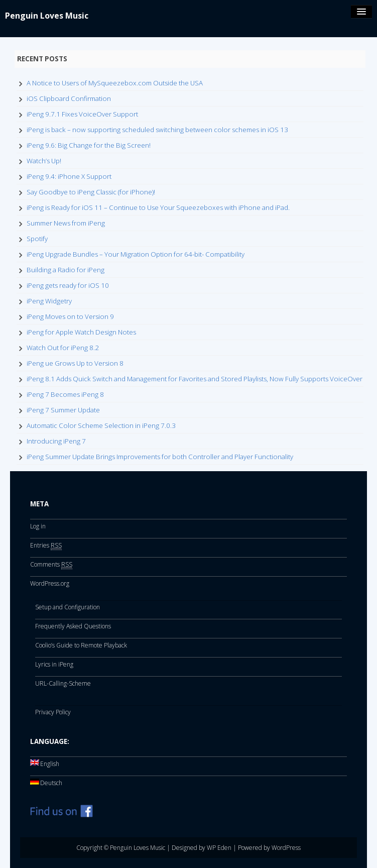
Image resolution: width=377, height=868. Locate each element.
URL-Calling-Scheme (63, 683)
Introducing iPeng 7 (56, 441)
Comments (51, 565)
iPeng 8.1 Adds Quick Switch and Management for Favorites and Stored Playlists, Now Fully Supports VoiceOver (195, 379)
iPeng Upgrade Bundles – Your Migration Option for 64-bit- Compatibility (136, 254)
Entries (46, 546)
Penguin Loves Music (47, 16)
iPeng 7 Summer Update (63, 410)
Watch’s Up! (44, 161)
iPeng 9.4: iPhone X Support (69, 176)
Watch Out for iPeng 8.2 (63, 348)
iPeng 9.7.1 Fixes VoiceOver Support (82, 114)
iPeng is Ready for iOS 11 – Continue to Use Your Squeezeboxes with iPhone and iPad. (158, 207)
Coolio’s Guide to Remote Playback (81, 645)
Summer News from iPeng (66, 223)
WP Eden (219, 848)
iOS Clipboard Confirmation (69, 98)
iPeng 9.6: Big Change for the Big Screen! (89, 145)
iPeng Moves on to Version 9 (70, 316)
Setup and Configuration (68, 607)
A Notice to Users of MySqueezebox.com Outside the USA (115, 83)
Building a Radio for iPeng (66, 270)
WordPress (286, 848)
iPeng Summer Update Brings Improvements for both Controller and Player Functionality (160, 457)
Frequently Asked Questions (73, 626)
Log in (38, 526)
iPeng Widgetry (49, 301)
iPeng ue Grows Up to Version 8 (75, 363)
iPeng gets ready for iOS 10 (68, 285)
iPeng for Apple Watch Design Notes (81, 332)
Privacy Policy (53, 712)
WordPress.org (50, 583)
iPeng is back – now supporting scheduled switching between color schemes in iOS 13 (157, 130)
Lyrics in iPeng (54, 664)
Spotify (37, 239)
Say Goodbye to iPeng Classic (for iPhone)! (91, 192)
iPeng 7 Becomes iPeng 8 (65, 394)
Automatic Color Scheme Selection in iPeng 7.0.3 (101, 425)
